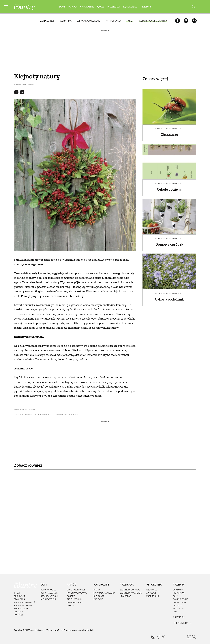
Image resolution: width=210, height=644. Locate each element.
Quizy (101, 7)
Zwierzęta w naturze (131, 591)
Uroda (97, 588)
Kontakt (18, 613)
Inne (175, 610)
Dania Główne (180, 597)
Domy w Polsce (48, 588)
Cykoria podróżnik (169, 297)
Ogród (72, 7)
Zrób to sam (153, 594)
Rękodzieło (130, 7)
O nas (17, 591)
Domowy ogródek (169, 242)
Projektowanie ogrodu (75, 602)
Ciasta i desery (180, 600)
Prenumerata (182, 621)
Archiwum (19, 594)
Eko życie (98, 597)
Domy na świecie (49, 591)
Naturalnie (87, 7)
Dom (62, 7)
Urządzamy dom (49, 594)
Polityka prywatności (25, 600)
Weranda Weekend (89, 21)
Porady (71, 594)
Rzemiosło (152, 588)
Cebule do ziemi (169, 187)
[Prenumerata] (189, 634)
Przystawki (179, 591)
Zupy (175, 594)
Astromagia (113, 21)
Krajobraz (125, 594)
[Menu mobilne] (6, 7)
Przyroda (114, 7)
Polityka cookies (23, 603)
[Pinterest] (194, 21)
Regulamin (19, 597)
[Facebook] (178, 21)
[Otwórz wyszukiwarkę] (194, 7)
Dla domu (99, 594)
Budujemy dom (48, 597)
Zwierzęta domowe (130, 588)
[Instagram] (186, 21)
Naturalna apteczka (104, 591)
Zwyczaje (151, 591)
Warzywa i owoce (76, 588)
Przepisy (146, 7)
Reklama (18, 610)
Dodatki (177, 603)
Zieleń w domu (74, 597)
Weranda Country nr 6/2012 (169, 126)
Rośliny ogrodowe (77, 591)
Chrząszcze (169, 132)
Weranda (66, 21)
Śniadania (178, 588)
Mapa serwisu (21, 606)
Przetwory (179, 606)
